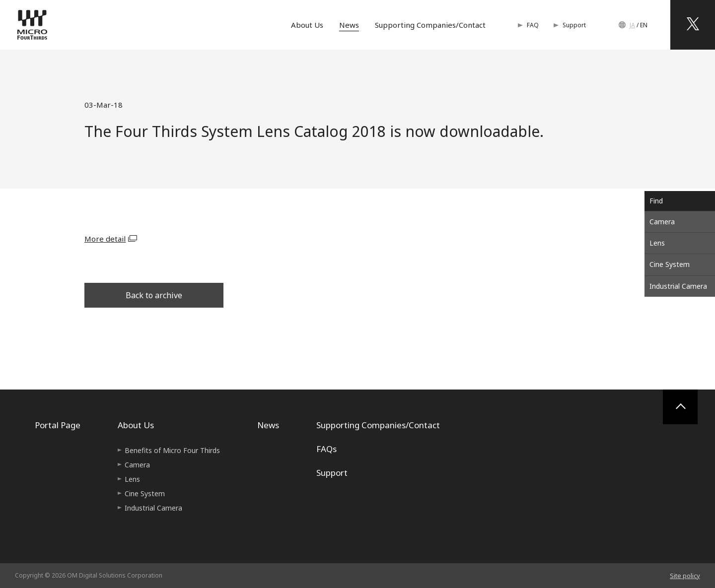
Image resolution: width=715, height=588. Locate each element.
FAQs (326, 449)
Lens (657, 243)
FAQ (533, 25)
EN (644, 25)
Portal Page (58, 425)
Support (574, 25)
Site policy (685, 576)
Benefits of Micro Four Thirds (172, 450)
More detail (105, 239)
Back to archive (154, 295)
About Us (307, 25)
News (349, 25)
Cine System (670, 264)
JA (632, 25)
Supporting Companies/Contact (430, 25)
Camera (662, 222)
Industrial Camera (678, 286)
